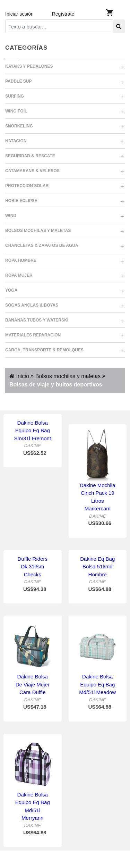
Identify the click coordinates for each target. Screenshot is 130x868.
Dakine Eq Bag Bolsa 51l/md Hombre (97, 567)
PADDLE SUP (18, 81)
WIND (11, 216)
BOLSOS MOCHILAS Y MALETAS (38, 231)
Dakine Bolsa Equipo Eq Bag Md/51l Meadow (97, 684)
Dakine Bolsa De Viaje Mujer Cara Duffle (33, 684)
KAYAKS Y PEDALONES (29, 66)
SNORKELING (19, 126)
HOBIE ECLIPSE (21, 201)
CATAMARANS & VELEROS (32, 171)
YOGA (11, 290)
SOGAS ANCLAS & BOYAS (32, 305)
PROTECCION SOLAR (27, 186)
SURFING (15, 96)
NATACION (16, 141)
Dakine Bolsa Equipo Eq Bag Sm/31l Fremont (32, 431)
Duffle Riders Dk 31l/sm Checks (33, 567)
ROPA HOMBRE (21, 260)
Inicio (19, 376)
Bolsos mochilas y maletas (67, 376)
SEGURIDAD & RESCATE (30, 156)
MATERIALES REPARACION (33, 335)
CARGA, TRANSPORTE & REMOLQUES (44, 350)
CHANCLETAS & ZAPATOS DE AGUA (42, 245)
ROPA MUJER (19, 275)
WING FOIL (16, 111)
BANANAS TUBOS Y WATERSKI (37, 320)
